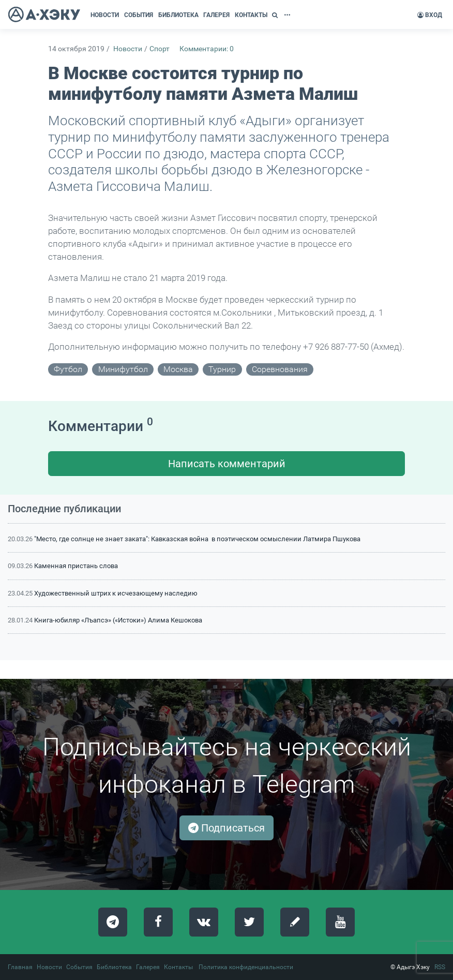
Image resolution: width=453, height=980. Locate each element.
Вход (430, 15)
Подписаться (226, 828)
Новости (128, 49)
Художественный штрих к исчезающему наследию (116, 593)
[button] (276, 15)
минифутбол (123, 369)
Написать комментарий (227, 464)
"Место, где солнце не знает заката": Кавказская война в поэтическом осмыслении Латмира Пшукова (197, 539)
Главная (20, 967)
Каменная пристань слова (76, 566)
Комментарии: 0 (207, 49)
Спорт (160, 49)
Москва (178, 369)
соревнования (280, 369)
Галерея (148, 967)
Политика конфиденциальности (246, 967)
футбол (68, 369)
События (79, 967)
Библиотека (114, 967)
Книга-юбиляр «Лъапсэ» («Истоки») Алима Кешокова (118, 620)
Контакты (178, 967)
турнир (222, 369)
